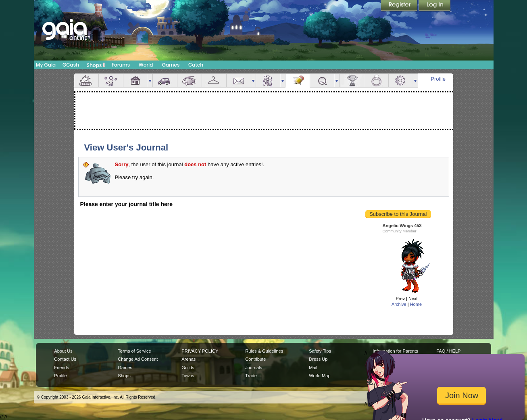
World (146, 65)
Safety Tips (320, 351)
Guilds (188, 368)
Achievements (352, 80)
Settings (401, 80)
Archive (399, 304)
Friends (268, 80)
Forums (121, 65)
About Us (63, 351)
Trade (251, 376)
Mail (239, 80)
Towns (188, 376)
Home (416, 304)
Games (171, 65)
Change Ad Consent (138, 359)
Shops (96, 65)
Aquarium (190, 80)
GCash (71, 65)
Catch (196, 65)
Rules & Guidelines (264, 351)
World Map (320, 376)
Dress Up (318, 359)
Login (435, 6)
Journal (298, 80)
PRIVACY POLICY (200, 351)
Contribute (255, 359)
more (150, 80)
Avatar (111, 80)
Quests (322, 80)
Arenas (189, 359)
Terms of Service (134, 351)
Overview (86, 80)
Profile (438, 79)
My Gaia (46, 65)
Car (165, 80)
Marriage (376, 80)
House (135, 80)
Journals (254, 368)
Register (400, 6)
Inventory (214, 80)
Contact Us (65, 359)
